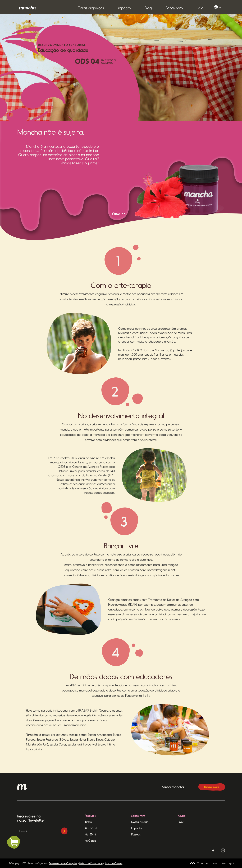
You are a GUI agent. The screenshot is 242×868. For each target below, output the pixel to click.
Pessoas (136, 834)
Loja (200, 8)
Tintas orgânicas (91, 8)
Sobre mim (174, 8)
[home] (28, 8)
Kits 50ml (90, 834)
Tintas (88, 822)
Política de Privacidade (91, 863)
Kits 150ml (91, 828)
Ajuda (182, 816)
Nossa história (140, 822)
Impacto (124, 8)
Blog (148, 8)
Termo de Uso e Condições (63, 863)
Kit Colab (90, 840)
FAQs (181, 822)
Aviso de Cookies (114, 863)
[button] (91, 8)
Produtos (90, 816)
